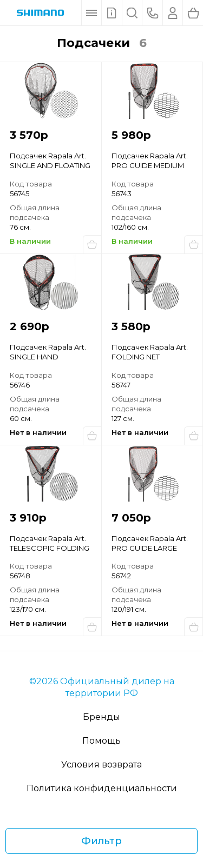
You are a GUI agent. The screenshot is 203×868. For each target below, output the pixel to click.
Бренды (101, 717)
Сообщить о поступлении (92, 436)
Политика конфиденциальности (102, 788)
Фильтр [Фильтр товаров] (101, 841)
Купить (92, 244)
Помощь (101, 741)
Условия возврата (101, 764)
